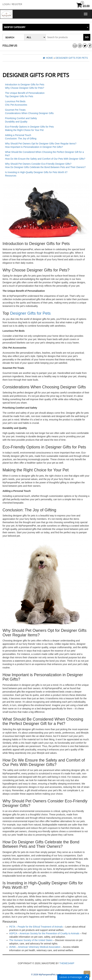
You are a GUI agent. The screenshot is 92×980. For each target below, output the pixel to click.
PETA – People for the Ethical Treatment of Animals (36, 927)
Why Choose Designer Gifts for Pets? (25, 88)
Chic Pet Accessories (16, 105)
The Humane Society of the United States (31, 940)
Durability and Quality (16, 122)
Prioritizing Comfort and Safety (21, 118)
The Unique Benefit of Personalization (25, 93)
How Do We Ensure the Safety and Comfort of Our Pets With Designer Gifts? (45, 159)
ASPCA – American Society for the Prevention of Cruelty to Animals (44, 933)
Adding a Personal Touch (18, 135)
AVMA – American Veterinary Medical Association (35, 947)
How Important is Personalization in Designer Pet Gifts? (34, 147)
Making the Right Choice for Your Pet (24, 130)
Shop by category (15, 27)
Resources (11, 176)
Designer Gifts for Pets (30, 313)
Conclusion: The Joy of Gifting (21, 139)
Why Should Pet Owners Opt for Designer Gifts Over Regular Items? (41, 144)
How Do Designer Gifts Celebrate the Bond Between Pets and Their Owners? (45, 167)
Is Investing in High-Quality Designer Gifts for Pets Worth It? (36, 172)
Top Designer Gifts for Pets (19, 96)
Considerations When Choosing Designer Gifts (29, 113)
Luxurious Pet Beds (15, 101)
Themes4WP (67, 963)
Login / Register (12, 4)
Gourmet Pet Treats (15, 110)
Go (87, 37)
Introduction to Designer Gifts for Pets (25, 85)
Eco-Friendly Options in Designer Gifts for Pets (29, 127)
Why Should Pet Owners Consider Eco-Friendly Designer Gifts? (38, 164)
